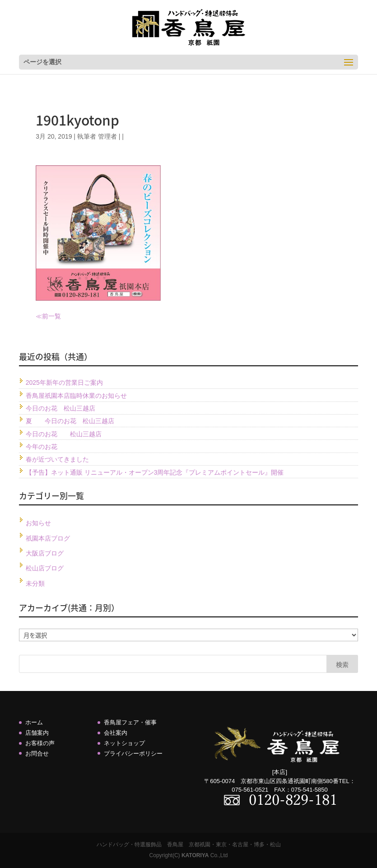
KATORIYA (195, 855)
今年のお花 (42, 447)
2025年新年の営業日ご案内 (64, 383)
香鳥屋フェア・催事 (130, 722)
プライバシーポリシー (133, 754)
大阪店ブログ (45, 553)
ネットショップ (124, 743)
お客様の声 (40, 743)
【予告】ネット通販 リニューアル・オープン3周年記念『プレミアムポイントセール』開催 (155, 472)
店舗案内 (37, 733)
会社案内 (116, 733)
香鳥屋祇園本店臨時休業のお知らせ (76, 396)
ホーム (34, 722)
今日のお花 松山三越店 (61, 408)
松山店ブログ (45, 568)
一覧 (55, 316)
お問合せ (37, 754)
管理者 (107, 136)
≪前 (42, 316)
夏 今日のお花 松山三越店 (70, 421)
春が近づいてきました (57, 459)
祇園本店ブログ (48, 538)
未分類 (35, 583)
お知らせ (38, 523)
